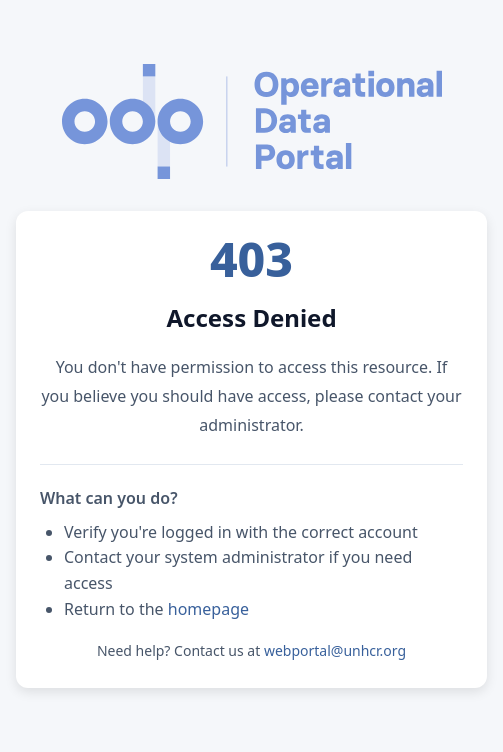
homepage (208, 609)
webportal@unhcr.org (335, 650)
